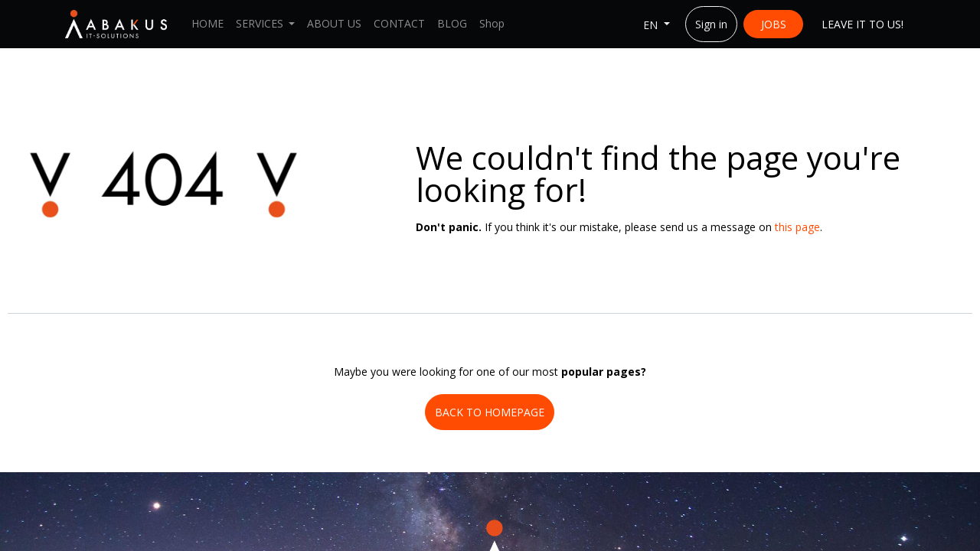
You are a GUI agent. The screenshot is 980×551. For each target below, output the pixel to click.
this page (797, 227)
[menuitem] (207, 24)
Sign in (711, 24)
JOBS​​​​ (774, 24)
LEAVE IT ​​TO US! (862, 24)
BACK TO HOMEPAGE (490, 412)
